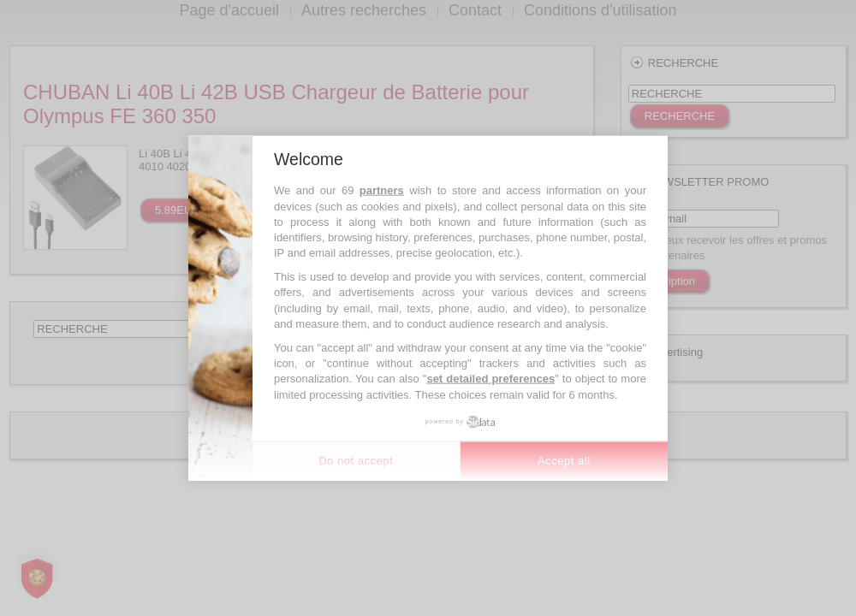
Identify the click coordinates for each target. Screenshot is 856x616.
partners (382, 190)
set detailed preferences (490, 379)
